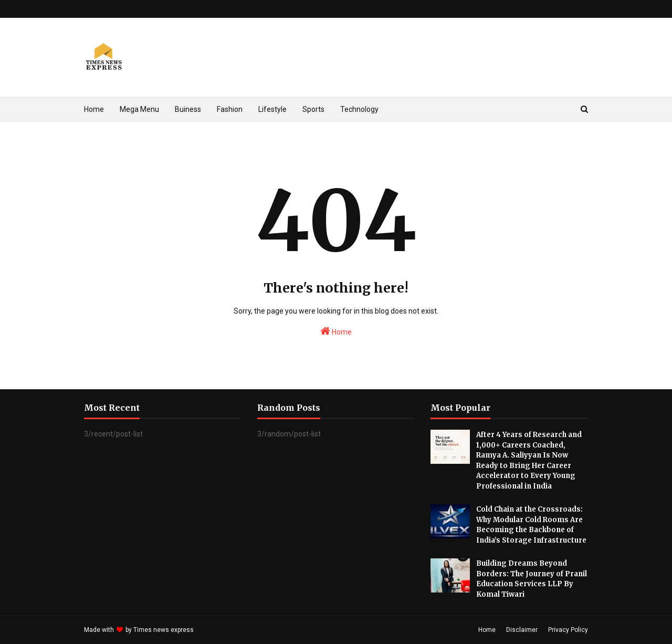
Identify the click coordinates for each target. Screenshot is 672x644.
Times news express (164, 630)
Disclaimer (522, 630)
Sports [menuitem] (313, 109)
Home (336, 331)
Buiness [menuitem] (188, 109)
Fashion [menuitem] (230, 109)
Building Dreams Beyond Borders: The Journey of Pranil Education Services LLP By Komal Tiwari (532, 579)
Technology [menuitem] (359, 109)
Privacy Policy (568, 630)
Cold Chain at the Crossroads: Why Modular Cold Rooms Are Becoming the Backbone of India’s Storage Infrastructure (531, 525)
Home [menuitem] (94, 109)
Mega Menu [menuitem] (139, 109)
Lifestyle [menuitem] (272, 109)
